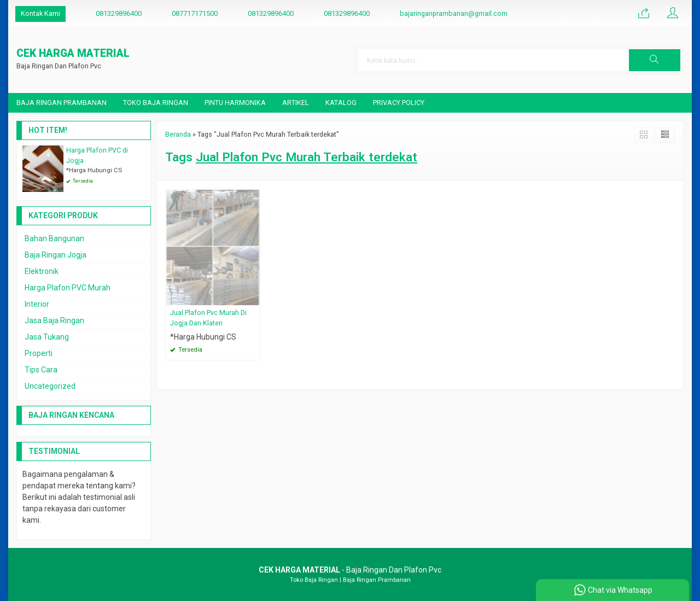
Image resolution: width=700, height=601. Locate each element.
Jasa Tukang (47, 337)
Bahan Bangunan (54, 238)
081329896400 (119, 13)
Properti (39, 353)
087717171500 (195, 13)
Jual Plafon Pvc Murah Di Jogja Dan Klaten (208, 318)
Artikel (296, 103)
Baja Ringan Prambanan (62, 103)
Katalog (341, 103)
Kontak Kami (40, 13)
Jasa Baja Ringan (54, 320)
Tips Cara (41, 370)
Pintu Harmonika (235, 103)
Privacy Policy (399, 103)
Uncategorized (50, 386)
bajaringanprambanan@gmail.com (454, 13)
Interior (37, 304)
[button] (655, 60)
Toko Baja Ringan (156, 103)
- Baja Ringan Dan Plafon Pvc (350, 570)
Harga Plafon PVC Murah (68, 288)
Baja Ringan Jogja (56, 255)
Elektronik (42, 271)
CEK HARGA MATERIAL (73, 54)
